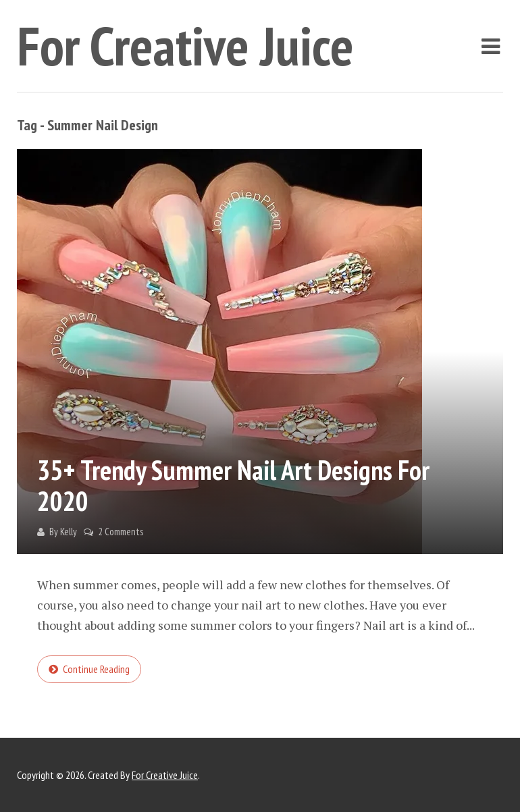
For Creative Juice (185, 46)
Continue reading (96, 669)
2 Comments (121, 532)
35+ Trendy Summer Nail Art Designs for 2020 (233, 485)
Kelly (69, 532)
